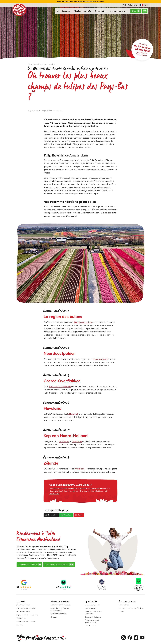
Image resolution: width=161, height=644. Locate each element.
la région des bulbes (83, 322)
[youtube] (142, 638)
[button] (144, 5)
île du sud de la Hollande (60, 386)
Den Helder (77, 441)
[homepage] (19, 10)
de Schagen (64, 441)
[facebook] (130, 638)
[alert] (80, 2)
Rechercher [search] (133, 5)
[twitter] (136, 638)
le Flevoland (73, 414)
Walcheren (79, 469)
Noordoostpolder (101, 359)
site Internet (54, 493)
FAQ (124, 5)
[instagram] (123, 638)
